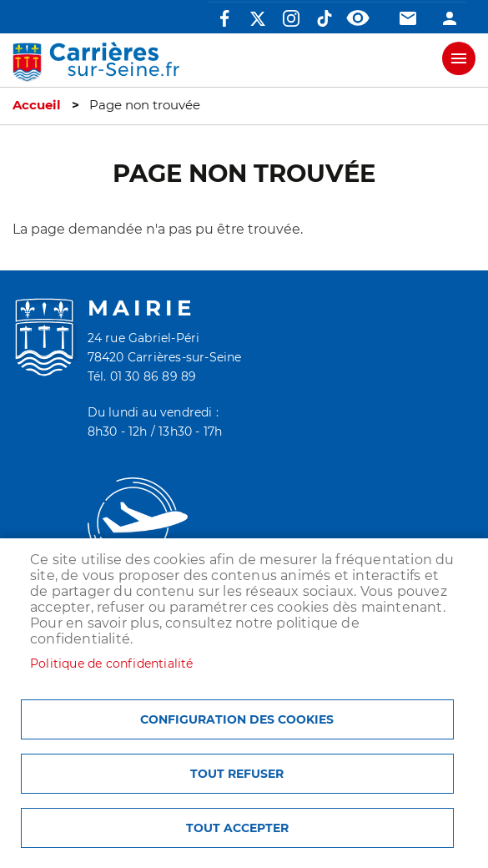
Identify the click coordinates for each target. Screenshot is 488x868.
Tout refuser (237, 774)
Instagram (291, 18)
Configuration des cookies (237, 719)
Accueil (37, 105)
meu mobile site (459, 58)
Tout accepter (237, 828)
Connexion (450, 18)
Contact (408, 18)
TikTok (324, 18)
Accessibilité (358, 18)
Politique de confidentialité (112, 664)
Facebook (224, 18)
